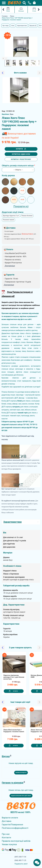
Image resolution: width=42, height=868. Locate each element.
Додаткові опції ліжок (13, 212)
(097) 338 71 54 (20, 857)
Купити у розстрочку (21, 159)
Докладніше (9, 285)
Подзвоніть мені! (21, 864)
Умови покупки (9, 844)
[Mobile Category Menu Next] (39, 10)
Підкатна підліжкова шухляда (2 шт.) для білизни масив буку (14, 677)
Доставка (7, 821)
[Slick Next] (6, 58)
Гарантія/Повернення (12, 825)
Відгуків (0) (33, 26)
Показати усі (21, 206)
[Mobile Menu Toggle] (3, 3)
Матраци (21, 9)
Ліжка (8, 9)
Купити (21, 149)
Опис (13, 26)
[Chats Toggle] (37, 863)
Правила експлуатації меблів (16, 841)
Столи (34, 9)
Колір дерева (8, 175)
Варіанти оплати (10, 818)
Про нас (6, 834)
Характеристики (22, 26)
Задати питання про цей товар (21, 796)
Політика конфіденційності (15, 828)
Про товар (5, 26)
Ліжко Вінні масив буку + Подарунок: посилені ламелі (14, 731)
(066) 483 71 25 (20, 860)
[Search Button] (24, 3)
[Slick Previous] (3, 58)
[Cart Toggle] (34, 2)
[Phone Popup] (29, 3)
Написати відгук (21, 773)
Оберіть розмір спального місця (18, 166)
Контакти (6, 838)
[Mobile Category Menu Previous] (3, 10)
